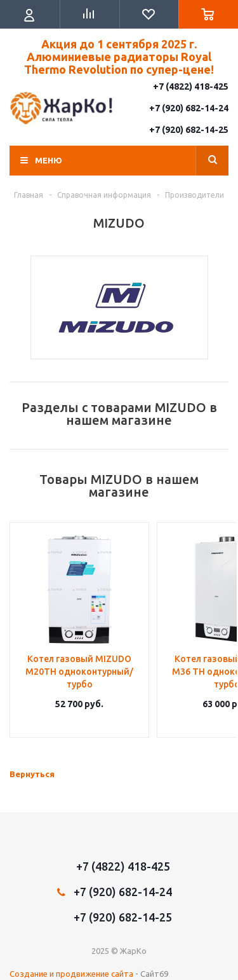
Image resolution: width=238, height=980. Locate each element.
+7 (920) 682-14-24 (189, 108)
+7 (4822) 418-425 (191, 86)
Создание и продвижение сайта (71, 974)
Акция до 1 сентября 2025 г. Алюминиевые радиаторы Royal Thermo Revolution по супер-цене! (119, 57)
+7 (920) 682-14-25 (189, 130)
